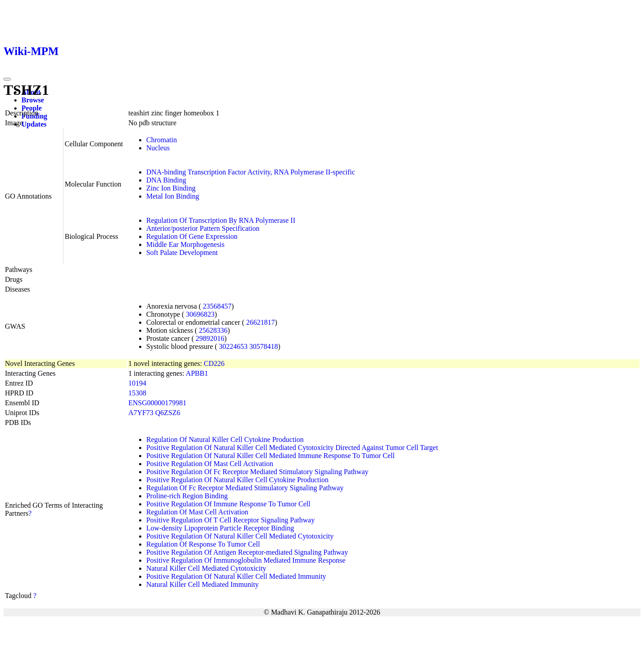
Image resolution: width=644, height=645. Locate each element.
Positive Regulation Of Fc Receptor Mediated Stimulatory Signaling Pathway (257, 472)
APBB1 (197, 373)
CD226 (214, 363)
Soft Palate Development (182, 252)
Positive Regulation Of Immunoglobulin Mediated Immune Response (246, 560)
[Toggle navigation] (7, 79)
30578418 (264, 346)
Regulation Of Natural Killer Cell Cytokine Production (225, 439)
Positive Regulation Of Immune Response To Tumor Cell (228, 504)
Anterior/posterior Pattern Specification (203, 228)
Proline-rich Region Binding (187, 496)
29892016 (210, 338)
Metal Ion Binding (173, 196)
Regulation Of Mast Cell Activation (197, 512)
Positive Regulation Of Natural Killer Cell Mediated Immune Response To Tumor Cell (270, 456)
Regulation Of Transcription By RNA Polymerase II (221, 220)
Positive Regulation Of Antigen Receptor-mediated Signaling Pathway (247, 552)
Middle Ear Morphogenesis (185, 244)
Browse (33, 100)
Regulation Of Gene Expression (192, 236)
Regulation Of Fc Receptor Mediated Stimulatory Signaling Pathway (245, 488)
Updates (34, 124)
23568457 (217, 306)
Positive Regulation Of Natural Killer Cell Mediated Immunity (236, 576)
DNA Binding (166, 180)
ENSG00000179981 (157, 403)
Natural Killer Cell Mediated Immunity (203, 584)
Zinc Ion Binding (171, 188)
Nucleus (158, 148)
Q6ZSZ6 (168, 413)
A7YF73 (141, 413)
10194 (137, 383)
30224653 (233, 346)
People (32, 108)
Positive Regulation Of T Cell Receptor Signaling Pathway (231, 520)
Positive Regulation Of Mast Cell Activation (210, 464)
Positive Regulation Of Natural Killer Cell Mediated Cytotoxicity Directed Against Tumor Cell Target (292, 448)
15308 (137, 393)
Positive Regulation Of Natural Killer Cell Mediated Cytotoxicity (240, 536)
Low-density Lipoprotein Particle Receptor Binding (220, 528)
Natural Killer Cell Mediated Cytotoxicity (206, 568)
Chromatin (161, 140)
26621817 (260, 322)
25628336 (213, 330)
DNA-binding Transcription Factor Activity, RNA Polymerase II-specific (251, 172)
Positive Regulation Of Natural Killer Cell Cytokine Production (237, 480)
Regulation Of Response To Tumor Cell (203, 544)
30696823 (200, 314)
